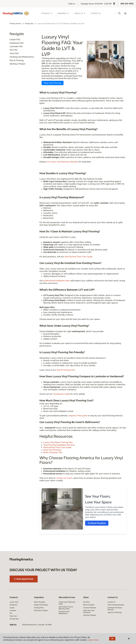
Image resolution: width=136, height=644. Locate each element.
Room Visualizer (40, 602)
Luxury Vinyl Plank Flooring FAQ (58, 442)
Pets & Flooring (17, 60)
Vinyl (12, 53)
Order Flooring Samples (116, 605)
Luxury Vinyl (14, 602)
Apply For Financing (115, 612)
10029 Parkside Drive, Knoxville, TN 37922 (37, 625)
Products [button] (47, 13)
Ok (112, 639)
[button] (119, 13)
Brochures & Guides (41, 610)
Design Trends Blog (41, 605)
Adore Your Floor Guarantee (89, 611)
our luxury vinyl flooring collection (62, 162)
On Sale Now (14, 619)
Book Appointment (24, 579)
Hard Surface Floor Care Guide (78, 257)
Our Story (86, 602)
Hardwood (14, 43)
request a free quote (78, 416)
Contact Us (96, 13)
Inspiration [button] (63, 13)
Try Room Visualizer (97, 523)
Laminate (14, 46)
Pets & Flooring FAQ (66, 370)
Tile (11, 50)
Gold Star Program (90, 615)
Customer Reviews (90, 608)
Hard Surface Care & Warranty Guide (66, 608)
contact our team (64, 478)
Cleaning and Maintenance (22, 57)
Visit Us (72, 4)
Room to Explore (89, 605)
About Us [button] (80, 13)
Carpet (13, 39)
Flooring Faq (29, 24)
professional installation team (57, 281)
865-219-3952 (127, 4)
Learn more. (93, 640)
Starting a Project (17, 64)
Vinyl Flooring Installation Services (59, 445)
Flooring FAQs (39, 608)
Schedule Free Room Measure (115, 609)
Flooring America (15, 24)
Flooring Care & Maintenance (64, 613)
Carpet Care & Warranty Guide (67, 603)
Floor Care (13, 616)
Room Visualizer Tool (53, 452)
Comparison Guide (61, 394)
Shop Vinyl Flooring (53, 83)
